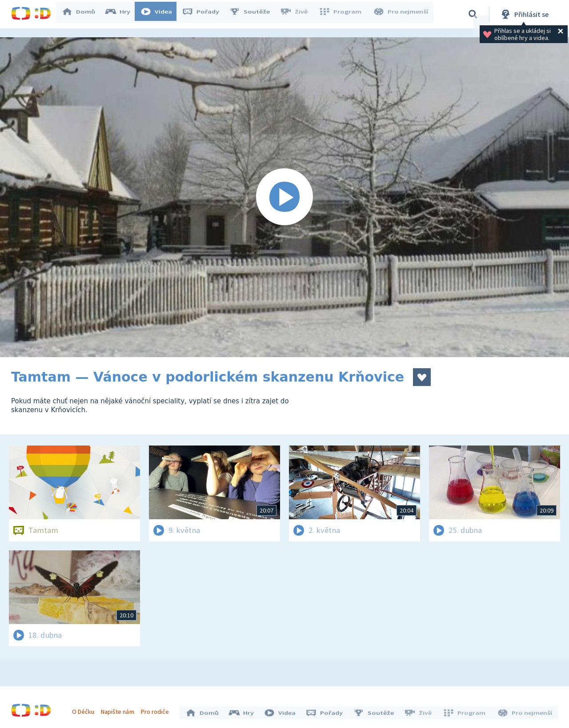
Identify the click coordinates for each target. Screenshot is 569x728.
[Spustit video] (284, 197)
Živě (298, 14)
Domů (83, 14)
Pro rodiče (157, 709)
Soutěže (254, 14)
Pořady (205, 14)
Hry (122, 14)
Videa (160, 14)
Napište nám (120, 709)
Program (343, 14)
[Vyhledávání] (473, 14)
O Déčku (85, 709)
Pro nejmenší (401, 14)
